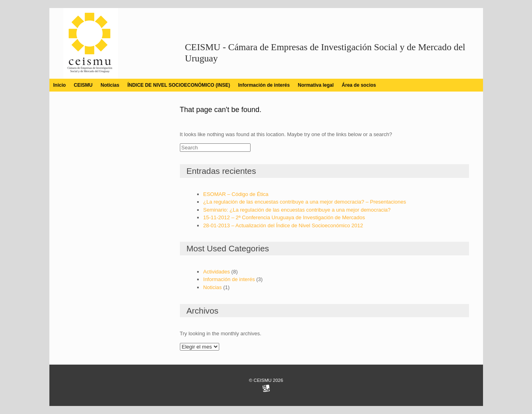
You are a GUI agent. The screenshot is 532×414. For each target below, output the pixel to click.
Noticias (110, 85)
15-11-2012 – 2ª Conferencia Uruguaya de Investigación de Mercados (284, 217)
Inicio (60, 85)
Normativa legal (316, 85)
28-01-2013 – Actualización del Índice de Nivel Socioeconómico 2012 (283, 225)
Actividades (216, 272)
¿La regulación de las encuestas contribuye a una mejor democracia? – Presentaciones (305, 202)
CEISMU (83, 85)
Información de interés (264, 85)
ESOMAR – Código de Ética (236, 194)
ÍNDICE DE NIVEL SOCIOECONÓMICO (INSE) (179, 85)
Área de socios (359, 85)
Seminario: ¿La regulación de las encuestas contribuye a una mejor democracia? (297, 210)
